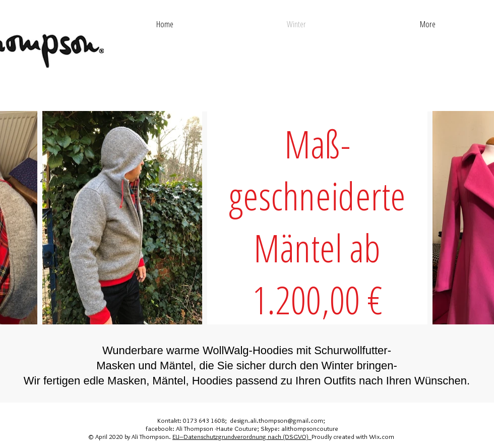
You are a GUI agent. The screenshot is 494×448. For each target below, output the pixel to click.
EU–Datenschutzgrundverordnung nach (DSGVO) (242, 436)
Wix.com (382, 436)
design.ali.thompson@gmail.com (276, 420)
